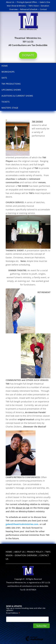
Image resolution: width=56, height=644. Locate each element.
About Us (10, 2)
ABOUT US (19, 552)
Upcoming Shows (11, 90)
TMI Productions (11, 84)
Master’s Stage (10, 108)
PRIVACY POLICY (35, 552)
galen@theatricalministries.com (22, 524)
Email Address (13, 613)
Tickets (6, 102)
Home (5, 66)
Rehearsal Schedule (29, 9)
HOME (9, 552)
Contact (43, 9)
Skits (4, 78)
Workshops (8, 72)
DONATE (28, 55)
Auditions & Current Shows (17, 96)
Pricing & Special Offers (27, 2)
